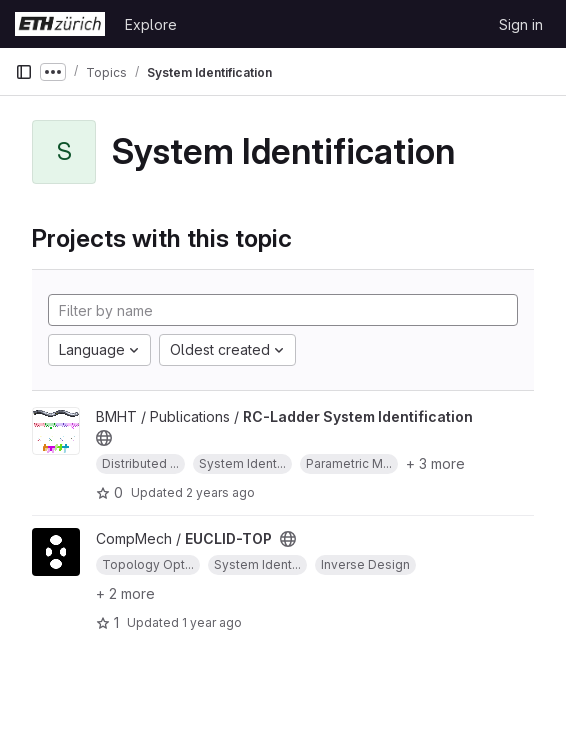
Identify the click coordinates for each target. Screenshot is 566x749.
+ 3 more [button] (435, 463)
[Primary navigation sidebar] (24, 72)
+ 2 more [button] (125, 593)
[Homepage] (60, 24)
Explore (151, 24)
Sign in (521, 24)
